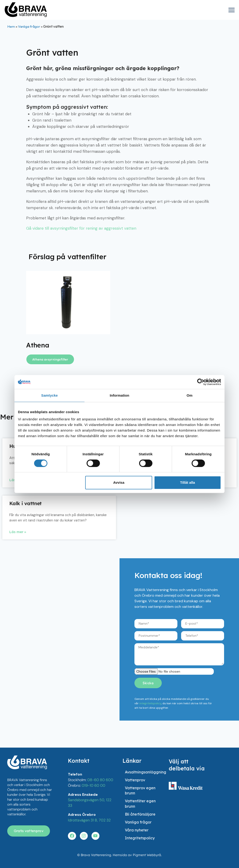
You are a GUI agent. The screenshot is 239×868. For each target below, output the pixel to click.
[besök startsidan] (27, 735)
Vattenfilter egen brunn (140, 788)
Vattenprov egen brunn (140, 772)
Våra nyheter (137, 825)
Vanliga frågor (29, 26)
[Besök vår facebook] (72, 807)
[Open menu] (232, 10)
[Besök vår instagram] (84, 807)
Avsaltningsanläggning (146, 747)
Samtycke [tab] (50, 395)
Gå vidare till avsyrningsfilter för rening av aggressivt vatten (81, 228)
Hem (11, 26)
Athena (38, 345)
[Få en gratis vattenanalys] (29, 804)
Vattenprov (135, 758)
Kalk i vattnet (25, 503)
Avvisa (119, 482)
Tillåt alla (187, 482)
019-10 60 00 (93, 758)
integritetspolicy (150, 703)
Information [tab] (119, 395)
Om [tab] (189, 395)
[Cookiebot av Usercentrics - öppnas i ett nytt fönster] (201, 382)
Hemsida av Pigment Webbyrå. (137, 855)
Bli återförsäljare (140, 802)
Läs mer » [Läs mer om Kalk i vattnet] (18, 532)
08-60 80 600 (100, 753)
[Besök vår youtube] (95, 807)
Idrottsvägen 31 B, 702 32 (89, 791)
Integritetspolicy (140, 836)
